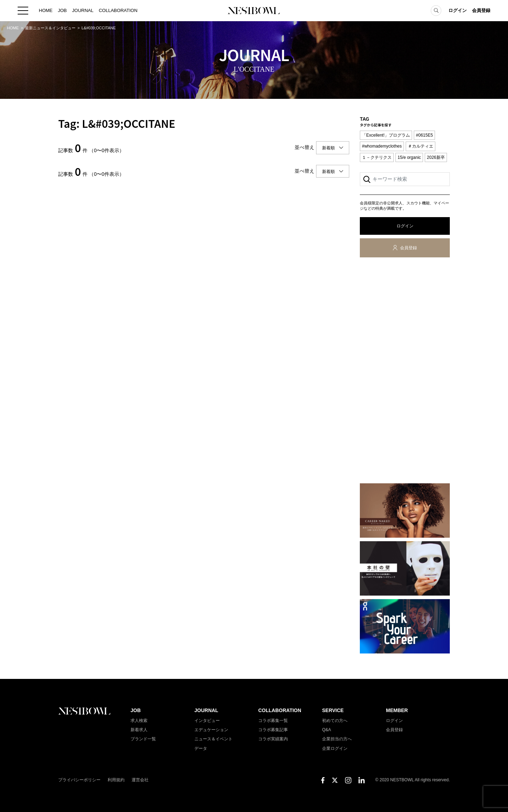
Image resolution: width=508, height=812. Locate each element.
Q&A (326, 730)
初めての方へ (335, 721)
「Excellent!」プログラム (386, 135)
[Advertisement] (405, 372)
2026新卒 (436, 157)
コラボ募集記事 (273, 730)
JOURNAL (83, 10)
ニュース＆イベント (213, 739)
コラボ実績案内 (273, 739)
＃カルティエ (421, 146)
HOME (46, 10)
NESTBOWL (254, 11)
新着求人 (139, 730)
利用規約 (116, 780)
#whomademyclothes (382, 146)
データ (201, 748)
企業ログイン (335, 748)
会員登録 (481, 10)
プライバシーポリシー (79, 780)
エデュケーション (211, 730)
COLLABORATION (118, 10)
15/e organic (409, 157)
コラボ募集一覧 (273, 721)
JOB (62, 10)
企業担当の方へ (337, 739)
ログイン (458, 10)
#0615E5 (424, 135)
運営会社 (140, 780)
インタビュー (207, 721)
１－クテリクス (377, 157)
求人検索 (139, 721)
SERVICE (333, 710)
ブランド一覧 (143, 739)
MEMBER (397, 710)
